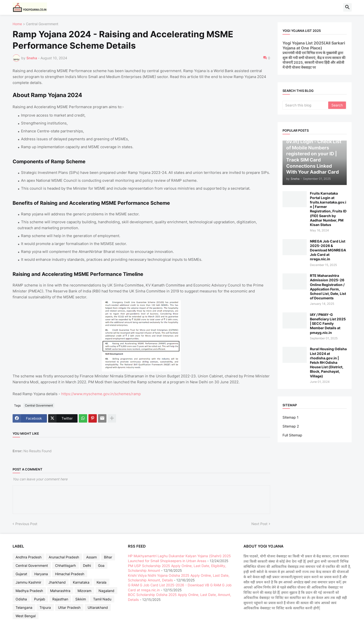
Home (17, 24)
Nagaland (106, 591)
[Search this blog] (306, 105)
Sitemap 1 (291, 417)
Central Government (42, 24)
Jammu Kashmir (28, 582)
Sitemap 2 (291, 426)
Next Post (259, 524)
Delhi (87, 565)
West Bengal (26, 616)
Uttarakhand (98, 607)
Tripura (45, 607)
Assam (91, 557)
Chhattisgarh (65, 565)
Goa (101, 565)
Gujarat (21, 574)
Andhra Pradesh (29, 557)
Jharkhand (57, 582)
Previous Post (26, 524)
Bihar (108, 557)
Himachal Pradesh (70, 574)
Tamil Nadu (102, 599)
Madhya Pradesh (29, 591)
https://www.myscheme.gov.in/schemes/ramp (101, 394)
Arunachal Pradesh (64, 557)
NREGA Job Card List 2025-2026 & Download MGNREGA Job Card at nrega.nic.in (328, 250)
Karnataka (81, 582)
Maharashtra (60, 591)
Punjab (40, 599)
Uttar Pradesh (69, 607)
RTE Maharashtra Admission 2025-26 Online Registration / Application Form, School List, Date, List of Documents (328, 287)
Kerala (101, 582)
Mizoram (84, 591)
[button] (347, 7)
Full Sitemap (292, 435)
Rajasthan (60, 599)
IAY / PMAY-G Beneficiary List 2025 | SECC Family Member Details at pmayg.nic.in (328, 324)
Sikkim (81, 599)
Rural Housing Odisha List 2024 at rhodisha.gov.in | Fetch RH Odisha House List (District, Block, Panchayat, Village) (328, 362)
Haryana (41, 574)
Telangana (24, 607)
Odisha (21, 599)
